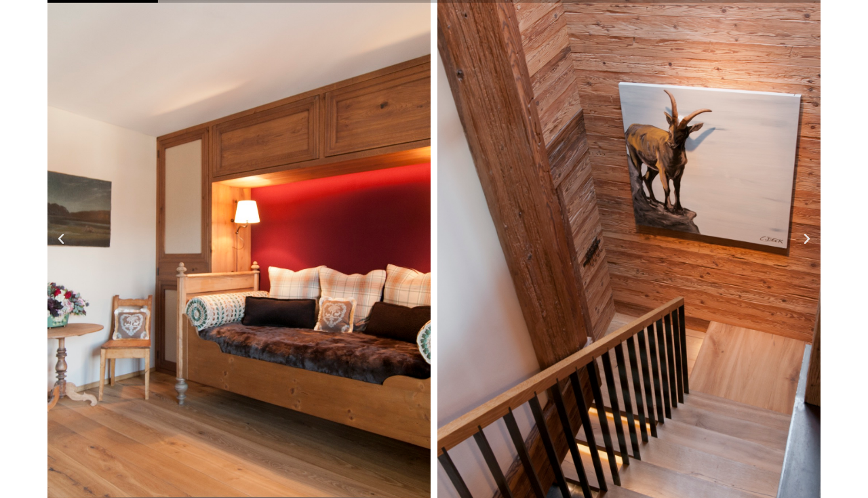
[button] (61, 239)
